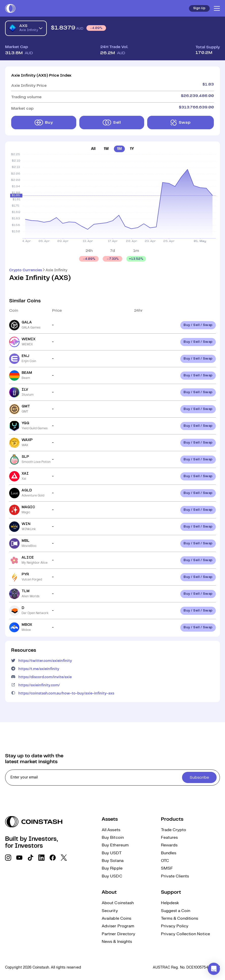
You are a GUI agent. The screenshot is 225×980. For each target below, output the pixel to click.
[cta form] (112, 778)
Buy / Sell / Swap (198, 325)
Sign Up (199, 8)
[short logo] (10, 8)
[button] (214, 969)
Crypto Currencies (26, 270)
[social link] (8, 858)
